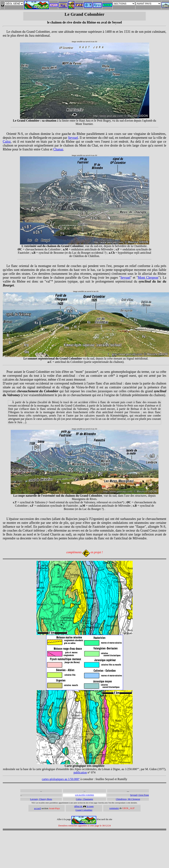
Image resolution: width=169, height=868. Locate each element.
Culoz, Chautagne (84, 799)
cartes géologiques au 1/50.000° (61, 779)
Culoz (7, 142)
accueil (37, 808)
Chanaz (58, 149)
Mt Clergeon (134, 799)
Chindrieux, (122, 799)
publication (80, 772)
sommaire (114, 808)
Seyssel (73, 138)
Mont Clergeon (148, 278)
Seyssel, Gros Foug (140, 795)
